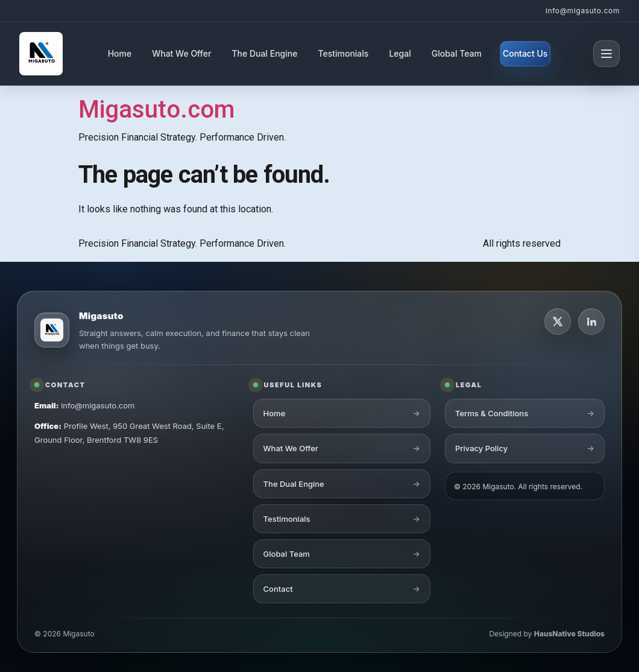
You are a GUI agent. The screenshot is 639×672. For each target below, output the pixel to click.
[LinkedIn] (591, 322)
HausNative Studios (569, 634)
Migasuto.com (156, 109)
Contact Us (525, 53)
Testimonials (343, 53)
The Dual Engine (264, 53)
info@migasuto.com (583, 11)
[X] (558, 322)
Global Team (457, 53)
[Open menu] (606, 54)
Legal (400, 53)
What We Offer (181, 53)
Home (120, 53)
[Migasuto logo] (52, 330)
